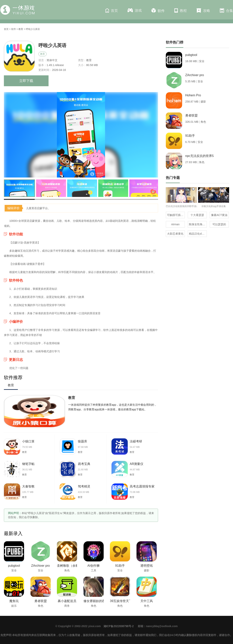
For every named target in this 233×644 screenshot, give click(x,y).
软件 (158, 10)
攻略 (203, 10)
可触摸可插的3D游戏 (176, 215)
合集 (226, 10)
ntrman (175, 224)
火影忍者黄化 (175, 234)
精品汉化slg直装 (198, 234)
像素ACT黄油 (219, 215)
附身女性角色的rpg (198, 224)
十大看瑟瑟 (197, 215)
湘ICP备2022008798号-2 (119, 626)
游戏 (135, 10)
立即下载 (26, 81)
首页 (112, 10)
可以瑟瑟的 (219, 224)
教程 (181, 10)
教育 (21, 29)
